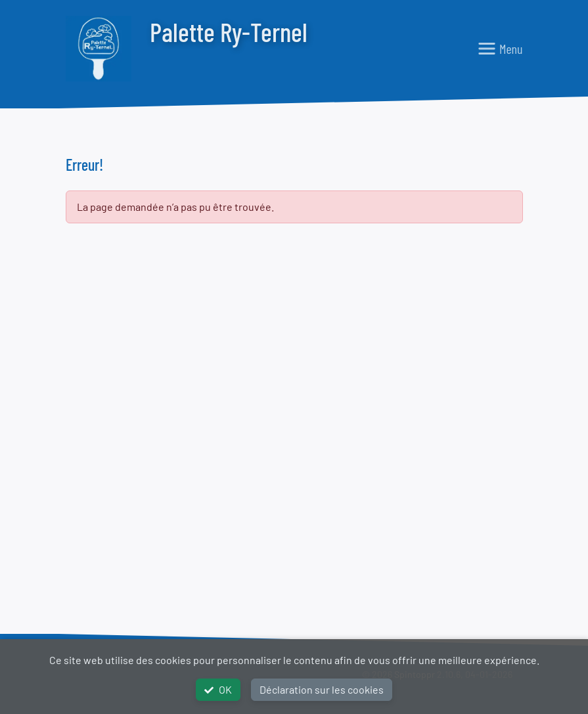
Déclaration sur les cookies (322, 689)
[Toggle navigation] (500, 49)
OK (218, 689)
